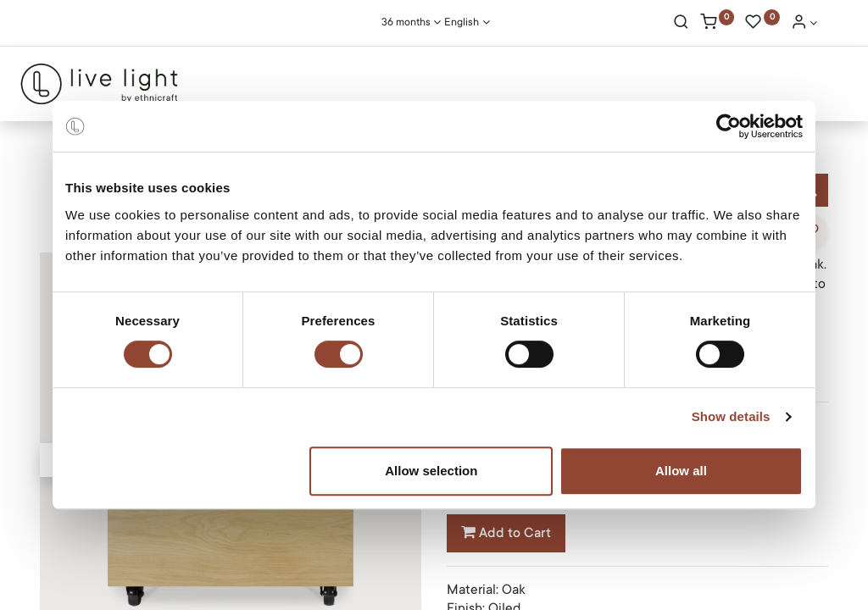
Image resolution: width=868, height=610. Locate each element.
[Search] (681, 24)
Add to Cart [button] (506, 533)
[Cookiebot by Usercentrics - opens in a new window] (729, 126)
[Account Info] (804, 24)
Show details (731, 416)
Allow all (681, 471)
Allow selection (431, 471)
